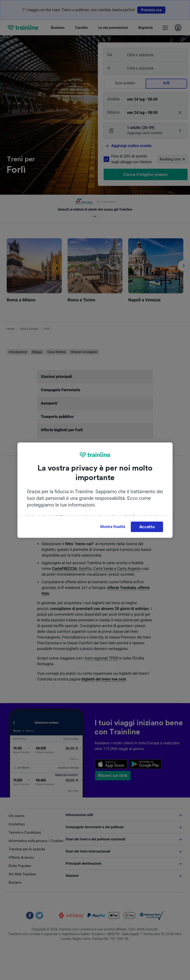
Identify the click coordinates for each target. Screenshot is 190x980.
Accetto (147, 527)
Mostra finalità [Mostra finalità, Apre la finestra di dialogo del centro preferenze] (113, 527)
